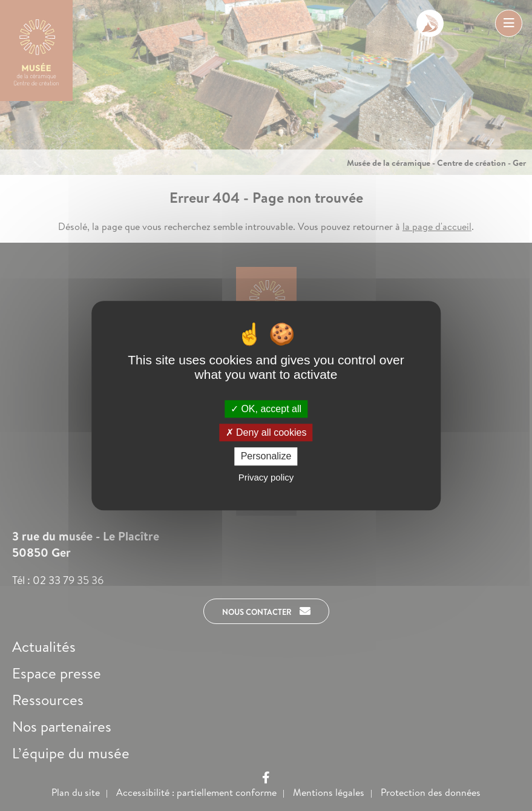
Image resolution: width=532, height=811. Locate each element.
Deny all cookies (266, 432)
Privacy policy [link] (266, 477)
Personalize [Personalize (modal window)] (266, 457)
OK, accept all (266, 409)
